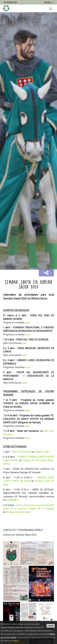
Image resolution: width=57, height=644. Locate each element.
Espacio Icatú (42, 452)
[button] (46, 273)
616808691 (12, 500)
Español (49, 2)
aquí (27, 322)
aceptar (51, 626)
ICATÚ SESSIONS (21, 452)
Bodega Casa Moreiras (18, 512)
